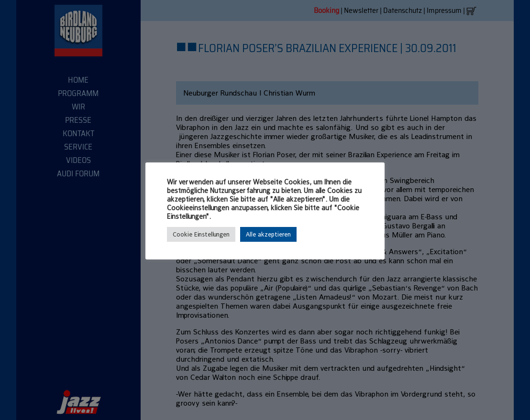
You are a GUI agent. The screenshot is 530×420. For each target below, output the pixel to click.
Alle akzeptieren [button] (268, 234)
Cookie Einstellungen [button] (201, 234)
